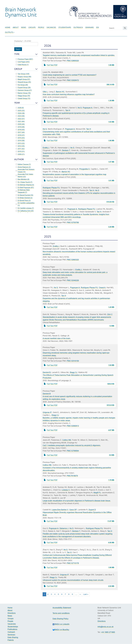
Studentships (65, 27)
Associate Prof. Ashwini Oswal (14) (25, 171)
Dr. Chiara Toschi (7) (24, 182)
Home (8, 27)
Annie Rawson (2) (23, 167)
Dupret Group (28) (23, 87)
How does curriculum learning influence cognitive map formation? (69, 94)
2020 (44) (20, 124)
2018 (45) (20, 130)
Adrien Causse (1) (23, 164)
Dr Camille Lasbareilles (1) (25, 204)
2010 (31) (20, 151)
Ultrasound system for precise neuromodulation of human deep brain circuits (73, 580)
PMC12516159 (73, 361)
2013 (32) (20, 143)
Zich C (110, 314)
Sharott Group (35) (23, 82)
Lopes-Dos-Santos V (60, 510)
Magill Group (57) (23, 79)
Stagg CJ (73, 372)
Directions (12, 613)
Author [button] (19, 159)
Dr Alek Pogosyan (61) (25, 187)
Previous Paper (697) (24, 59)
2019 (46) (20, 127)
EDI (98, 27)
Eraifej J (46, 148)
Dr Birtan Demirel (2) (24, 198)
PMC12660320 (73, 260)
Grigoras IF (47, 412)
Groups (32, 27)
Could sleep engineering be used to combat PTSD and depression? (70, 75)
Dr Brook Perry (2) (23, 200)
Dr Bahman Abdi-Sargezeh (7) (23, 191)
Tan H (68, 110)
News (23, 27)
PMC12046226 (73, 280)
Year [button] (17, 103)
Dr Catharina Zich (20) (25, 211)
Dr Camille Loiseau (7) (25, 208)
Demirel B (47, 372)
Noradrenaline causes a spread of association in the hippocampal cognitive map (74, 174)
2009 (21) (20, 154)
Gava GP (73, 510)
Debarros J (64, 528)
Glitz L (45, 92)
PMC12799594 (73, 451)
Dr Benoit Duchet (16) (24, 195)
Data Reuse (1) (22, 65)
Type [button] (17, 54)
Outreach (78, 27)
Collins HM (67, 440)
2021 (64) (20, 121)
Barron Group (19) (23, 93)
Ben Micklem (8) (23, 179)
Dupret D (92, 510)
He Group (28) (22, 85)
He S (80, 108)
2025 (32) (20, 110)
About (16, 27)
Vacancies (51, 27)
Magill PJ (97, 493)
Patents (11, 640)
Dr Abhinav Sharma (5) (25, 185)
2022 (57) (20, 119)
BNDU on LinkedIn (61, 624)
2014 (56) (20, 140)
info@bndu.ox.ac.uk (106, 627)
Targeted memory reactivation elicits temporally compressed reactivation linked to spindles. (79, 55)
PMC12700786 (73, 222)
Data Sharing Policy (60, 619)
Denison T (66, 150)
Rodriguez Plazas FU (51, 188)
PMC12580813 (73, 426)
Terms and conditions (61, 613)
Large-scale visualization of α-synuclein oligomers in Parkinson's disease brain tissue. (77, 501)
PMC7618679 (72, 476)
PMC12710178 (73, 563)
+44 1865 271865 (108, 632)
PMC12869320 (73, 61)
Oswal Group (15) (23, 98)
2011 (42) (20, 149)
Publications (12, 629)
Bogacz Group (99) (23, 77)
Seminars (89, 27)
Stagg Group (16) (23, 96)
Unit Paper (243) (23, 62)
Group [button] (18, 69)
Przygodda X (84, 169)
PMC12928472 (73, 80)
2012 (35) (20, 146)
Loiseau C (66, 490)
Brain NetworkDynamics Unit (21, 12)
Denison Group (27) (24, 90)
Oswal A (102, 288)
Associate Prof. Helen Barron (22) (24, 175)
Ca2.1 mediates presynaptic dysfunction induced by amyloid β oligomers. (72, 445)
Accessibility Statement (62, 608)
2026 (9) (20, 108)
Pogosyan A (88, 108)
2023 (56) (20, 116)
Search (18, 49)
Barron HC (60, 92)
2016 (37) (20, 135)
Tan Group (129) (23, 74)
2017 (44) (20, 132)
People (41, 27)
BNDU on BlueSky (61, 630)
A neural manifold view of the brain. (57, 338)
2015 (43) (20, 138)
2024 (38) (20, 113)
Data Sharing (13, 637)
